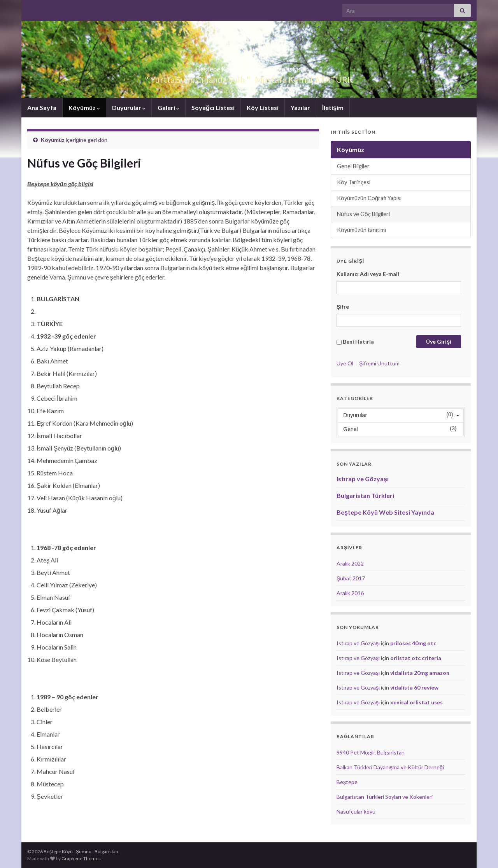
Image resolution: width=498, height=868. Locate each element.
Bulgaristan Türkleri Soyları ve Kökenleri (385, 797)
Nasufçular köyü (356, 811)
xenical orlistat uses (416, 702)
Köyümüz (84, 107)
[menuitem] (401, 413)
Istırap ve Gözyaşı (363, 479)
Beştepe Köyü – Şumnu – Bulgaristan (249, 67)
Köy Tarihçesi (354, 182)
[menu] (401, 422)
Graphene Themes (81, 858)
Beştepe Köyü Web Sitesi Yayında (385, 512)
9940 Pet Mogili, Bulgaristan (371, 752)
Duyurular (129, 107)
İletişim (333, 107)
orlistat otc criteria (416, 658)
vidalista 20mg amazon (420, 673)
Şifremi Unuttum (379, 363)
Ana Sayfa (42, 107)
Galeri (168, 107)
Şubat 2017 (351, 578)
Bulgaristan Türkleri (365, 495)
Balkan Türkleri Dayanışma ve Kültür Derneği (390, 767)
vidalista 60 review (414, 687)
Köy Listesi (263, 107)
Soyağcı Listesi (213, 107)
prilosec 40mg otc (413, 643)
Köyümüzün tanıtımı (361, 230)
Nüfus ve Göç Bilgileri (363, 214)
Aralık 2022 (350, 563)
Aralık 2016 (350, 593)
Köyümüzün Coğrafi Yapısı (369, 198)
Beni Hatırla (358, 341)
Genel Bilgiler (353, 166)
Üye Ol (345, 363)
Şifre (343, 307)
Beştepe (347, 782)
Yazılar (300, 107)
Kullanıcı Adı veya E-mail (368, 274)
